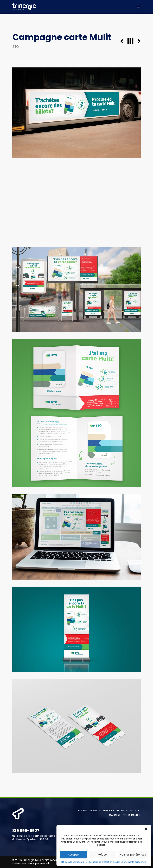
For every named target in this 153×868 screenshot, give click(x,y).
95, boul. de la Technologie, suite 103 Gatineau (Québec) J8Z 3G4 (36, 838)
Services (108, 810)
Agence (95, 810)
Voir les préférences (133, 855)
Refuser (103, 855)
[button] (146, 829)
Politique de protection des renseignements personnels (118, 862)
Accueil (82, 810)
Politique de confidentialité (74, 862)
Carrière (115, 815)
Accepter (74, 855)
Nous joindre (132, 815)
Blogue (135, 810)
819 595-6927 (26, 831)
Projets (122, 810)
